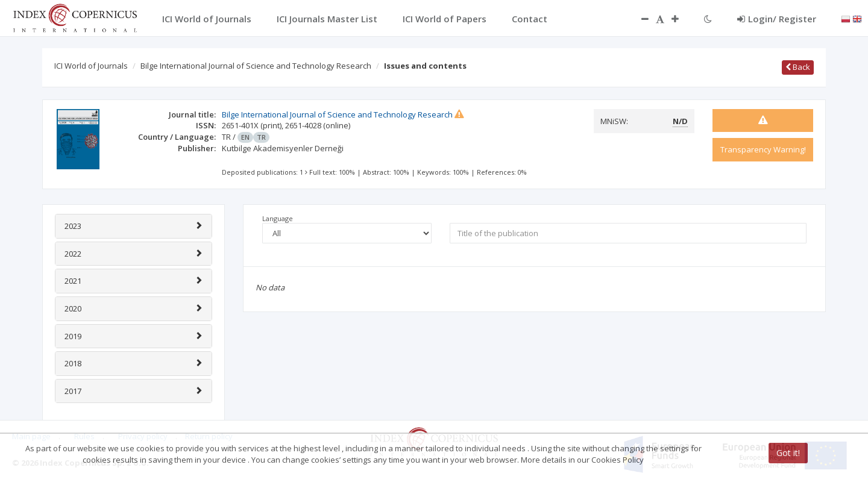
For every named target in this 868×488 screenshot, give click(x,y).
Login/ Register (777, 19)
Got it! (788, 453)
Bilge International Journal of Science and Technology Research (256, 66)
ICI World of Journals (91, 66)
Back (798, 67)
